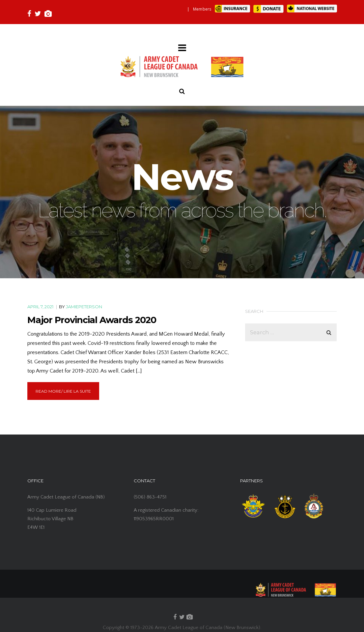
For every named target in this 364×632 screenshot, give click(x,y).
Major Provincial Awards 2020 (92, 320)
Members (202, 9)
